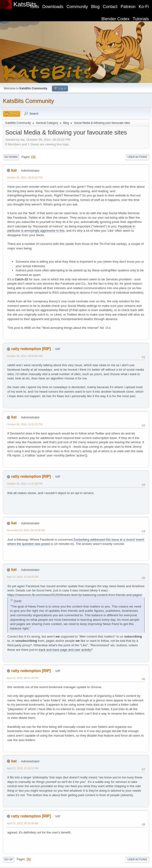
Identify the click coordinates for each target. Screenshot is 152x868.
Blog (95, 7)
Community (77, 7)
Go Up (8, 859)
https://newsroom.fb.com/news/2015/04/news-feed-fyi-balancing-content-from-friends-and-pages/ (75, 595)
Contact (110, 7)
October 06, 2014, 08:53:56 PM (25, 356)
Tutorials (141, 19)
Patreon (128, 7)
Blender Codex (116, 19)
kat (14, 170)
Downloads (53, 7)
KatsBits (25, 4)
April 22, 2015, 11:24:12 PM (23, 768)
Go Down (11, 157)
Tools (34, 7)
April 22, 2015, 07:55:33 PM (23, 577)
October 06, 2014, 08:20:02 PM (25, 178)
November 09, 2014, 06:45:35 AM (26, 530)
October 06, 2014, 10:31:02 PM (25, 424)
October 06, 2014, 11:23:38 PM (25, 484)
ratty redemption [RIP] (31, 349)
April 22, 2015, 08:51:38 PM (23, 678)
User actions (137, 157)
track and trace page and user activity (65, 650)
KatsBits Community (28, 101)
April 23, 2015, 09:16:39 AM (23, 823)
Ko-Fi (144, 7)
